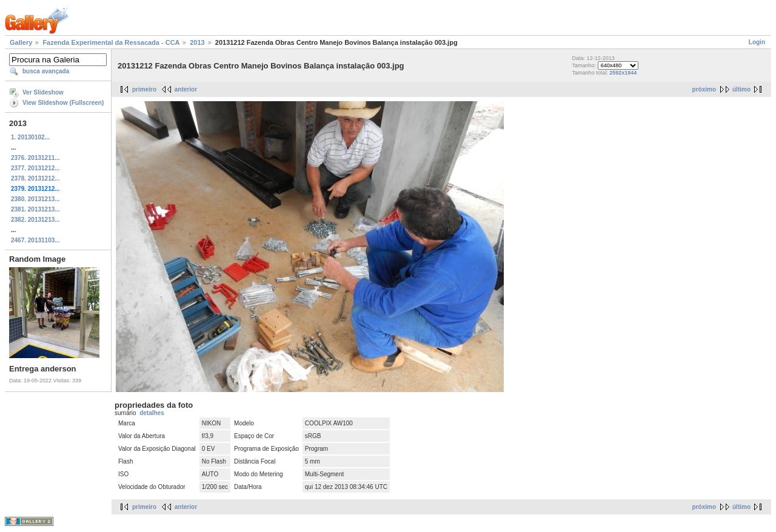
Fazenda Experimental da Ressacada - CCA (111, 42)
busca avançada (46, 71)
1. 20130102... (30, 137)
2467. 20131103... (35, 240)
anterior (186, 89)
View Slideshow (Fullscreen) (63, 103)
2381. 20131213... (35, 209)
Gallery (21, 42)
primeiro (144, 89)
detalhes (152, 413)
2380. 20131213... (35, 199)
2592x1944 (623, 73)
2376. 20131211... (35, 158)
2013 (197, 42)
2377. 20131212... (35, 168)
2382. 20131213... (35, 220)
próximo (704, 89)
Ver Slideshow (43, 92)
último (741, 89)
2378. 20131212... (35, 178)
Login (757, 42)
